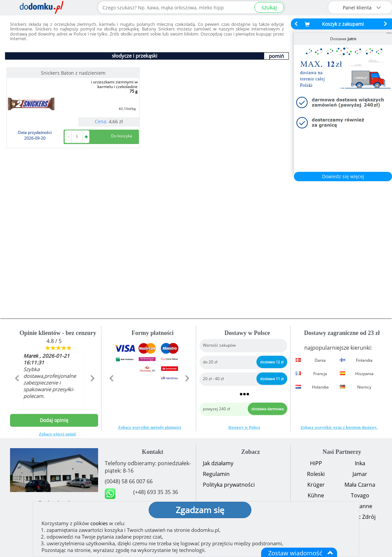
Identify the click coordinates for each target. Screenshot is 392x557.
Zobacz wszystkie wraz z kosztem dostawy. (339, 427)
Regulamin (216, 474)
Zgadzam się (200, 510)
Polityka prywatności (229, 485)
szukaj (269, 7)
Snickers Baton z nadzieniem (73, 73)
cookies (99, 523)
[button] (17, 393)
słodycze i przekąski (135, 56)
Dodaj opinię (54, 420)
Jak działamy (218, 463)
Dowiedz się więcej (343, 176)
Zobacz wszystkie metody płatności (150, 427)
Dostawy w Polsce (244, 427)
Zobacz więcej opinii (57, 434)
